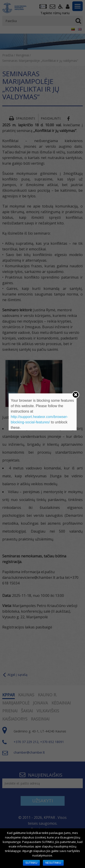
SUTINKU (31, 863)
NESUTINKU (53, 863)
